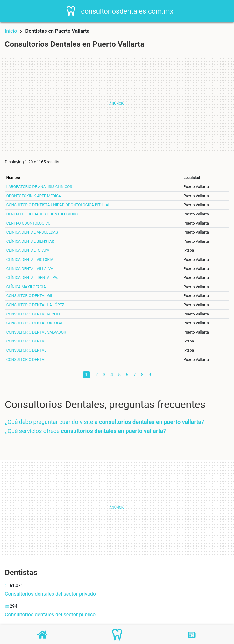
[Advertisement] (117, 104)
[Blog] (192, 635)
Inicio (11, 31)
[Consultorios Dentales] (117, 635)
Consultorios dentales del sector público (50, 615)
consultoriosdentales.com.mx (129, 11)
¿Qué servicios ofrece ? (85, 431)
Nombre (13, 178)
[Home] (73, 11)
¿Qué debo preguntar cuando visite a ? (104, 422)
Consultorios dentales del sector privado (50, 594)
